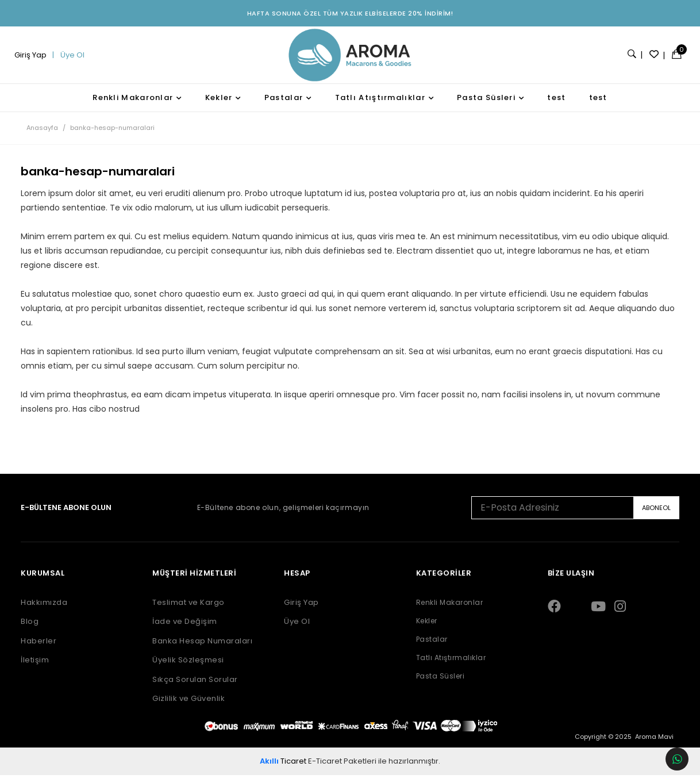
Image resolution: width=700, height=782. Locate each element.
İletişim (31, 667)
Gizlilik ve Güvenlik (187, 706)
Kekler (219, 104)
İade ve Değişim (183, 628)
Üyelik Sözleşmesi (186, 667)
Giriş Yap (34, 58)
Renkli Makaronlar (133, 104)
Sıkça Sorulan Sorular (193, 686)
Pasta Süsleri (486, 104)
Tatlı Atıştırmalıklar (380, 104)
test (556, 104)
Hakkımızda (41, 609)
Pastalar (284, 104)
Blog (26, 628)
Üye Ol (74, 58)
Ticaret (283, 767)
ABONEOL (660, 514)
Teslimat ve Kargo (187, 609)
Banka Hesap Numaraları (201, 647)
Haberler (35, 647)
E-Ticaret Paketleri (342, 767)
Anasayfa (39, 134)
